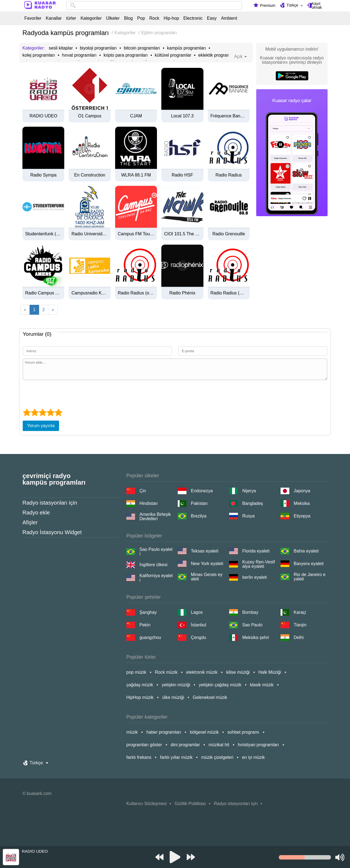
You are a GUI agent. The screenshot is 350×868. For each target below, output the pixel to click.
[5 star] (58, 412)
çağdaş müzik (140, 685)
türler (71, 18)
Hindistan (149, 503)
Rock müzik (166, 672)
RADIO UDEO (43, 116)
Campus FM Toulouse (136, 234)
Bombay (250, 612)
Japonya (302, 491)
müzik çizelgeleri (217, 757)
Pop (141, 18)
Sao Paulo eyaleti (156, 552)
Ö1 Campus (90, 116)
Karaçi (300, 612)
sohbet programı (243, 732)
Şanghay (148, 612)
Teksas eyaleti (205, 551)
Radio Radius (229, 175)
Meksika (302, 503)
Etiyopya (302, 516)
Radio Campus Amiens (43, 293)
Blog (129, 18)
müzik (132, 732)
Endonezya (202, 491)
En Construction (90, 175)
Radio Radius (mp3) (229, 293)
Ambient (229, 18)
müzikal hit (219, 745)
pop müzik (136, 672)
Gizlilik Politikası (190, 804)
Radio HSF (182, 175)
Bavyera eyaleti (309, 564)
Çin (143, 491)
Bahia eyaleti (306, 551)
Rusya (248, 516)
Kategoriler (91, 18)
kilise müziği (238, 672)
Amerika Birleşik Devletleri (155, 517)
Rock (154, 18)
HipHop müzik (140, 697)
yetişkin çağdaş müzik (220, 685)
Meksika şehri (256, 637)
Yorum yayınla (41, 426)
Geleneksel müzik (210, 697)
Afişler (30, 522)
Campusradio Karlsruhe (90, 293)
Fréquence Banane (229, 116)
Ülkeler (113, 18)
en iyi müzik (253, 757)
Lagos (197, 612)
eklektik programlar (217, 55)
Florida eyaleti (256, 551)
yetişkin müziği (176, 685)
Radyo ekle (36, 513)
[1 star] (27, 412)
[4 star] (50, 412)
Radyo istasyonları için (50, 503)
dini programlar (185, 745)
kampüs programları (186, 48)
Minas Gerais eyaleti (207, 577)
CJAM (136, 116)
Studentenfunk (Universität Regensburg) (43, 234)
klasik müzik (262, 685)
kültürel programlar (173, 55)
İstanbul (199, 625)
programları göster (144, 745)
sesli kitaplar (61, 48)
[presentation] (64, 394)
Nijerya (249, 491)
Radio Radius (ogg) (136, 293)
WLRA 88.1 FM (136, 175)
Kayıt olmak (317, 5)
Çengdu (199, 637)
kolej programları (39, 55)
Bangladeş (253, 503)
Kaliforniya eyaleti (156, 578)
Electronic (193, 18)
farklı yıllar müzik (176, 757)
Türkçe (292, 5)
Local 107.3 (183, 116)
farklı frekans (139, 757)
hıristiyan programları (258, 745)
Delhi (299, 637)
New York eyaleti (207, 564)
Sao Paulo (252, 625)
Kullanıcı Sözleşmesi (147, 804)
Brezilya (199, 516)
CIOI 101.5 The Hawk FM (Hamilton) (182, 234)
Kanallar (54, 18)
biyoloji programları (98, 48)
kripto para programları (126, 55)
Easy (212, 18)
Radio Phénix (182, 293)
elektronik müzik (202, 672)
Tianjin (300, 625)
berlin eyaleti (255, 577)
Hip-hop (171, 18)
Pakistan (199, 503)
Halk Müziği (270, 672)
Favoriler (33, 18)
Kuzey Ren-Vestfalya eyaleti (259, 564)
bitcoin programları (142, 48)
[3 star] (43, 412)
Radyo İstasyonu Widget (52, 532)
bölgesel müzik (204, 732)
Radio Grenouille (229, 234)
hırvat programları (79, 55)
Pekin (145, 625)
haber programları (164, 732)
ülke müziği (173, 697)
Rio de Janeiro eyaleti (310, 577)
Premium (268, 5)
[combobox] (154, 5)
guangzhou (150, 637)
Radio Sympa (43, 175)
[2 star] (35, 412)
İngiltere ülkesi (153, 565)
